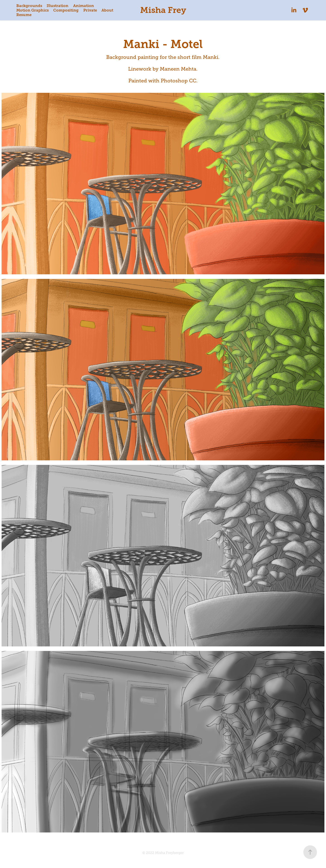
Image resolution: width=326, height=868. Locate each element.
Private (90, 10)
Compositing (66, 10)
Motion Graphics (32, 10)
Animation (84, 6)
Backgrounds (29, 6)
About (107, 10)
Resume (24, 15)
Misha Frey (163, 10)
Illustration (58, 6)
